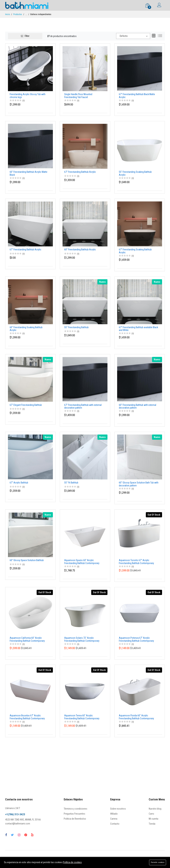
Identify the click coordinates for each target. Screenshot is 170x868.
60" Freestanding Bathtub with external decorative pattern (138, 406)
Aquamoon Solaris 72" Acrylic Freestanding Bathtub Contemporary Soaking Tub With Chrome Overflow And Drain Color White (84, 639)
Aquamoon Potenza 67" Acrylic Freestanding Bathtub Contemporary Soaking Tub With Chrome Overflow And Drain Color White (138, 639)
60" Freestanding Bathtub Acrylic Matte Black (29, 173)
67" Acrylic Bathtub (19, 483)
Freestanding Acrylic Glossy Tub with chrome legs (28, 96)
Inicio (8, 14)
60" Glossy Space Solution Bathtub (27, 560)
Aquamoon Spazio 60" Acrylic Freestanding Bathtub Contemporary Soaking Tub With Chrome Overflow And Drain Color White (84, 562)
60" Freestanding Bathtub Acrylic (80, 250)
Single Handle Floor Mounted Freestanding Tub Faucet (78, 96)
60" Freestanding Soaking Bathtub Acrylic (26, 329)
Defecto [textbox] (124, 36)
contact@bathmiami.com (18, 824)
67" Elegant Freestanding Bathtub (26, 405)
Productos (18, 14)
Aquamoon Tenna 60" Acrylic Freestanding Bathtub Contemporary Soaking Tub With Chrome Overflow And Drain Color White (84, 717)
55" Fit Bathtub (71, 483)
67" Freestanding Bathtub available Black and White (138, 329)
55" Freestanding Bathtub (76, 327)
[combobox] (133, 36)
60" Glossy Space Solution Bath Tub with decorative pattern (139, 484)
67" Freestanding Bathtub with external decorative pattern (83, 406)
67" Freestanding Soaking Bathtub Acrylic (135, 251)
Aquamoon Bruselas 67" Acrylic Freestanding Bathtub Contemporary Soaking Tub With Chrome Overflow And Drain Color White (29, 717)
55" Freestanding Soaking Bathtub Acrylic (135, 173)
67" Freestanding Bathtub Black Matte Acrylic (137, 96)
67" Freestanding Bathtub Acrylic (80, 172)
